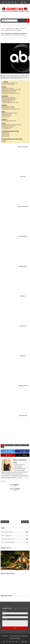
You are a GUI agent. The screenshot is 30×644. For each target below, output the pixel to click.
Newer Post (5, 522)
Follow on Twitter (15, 532)
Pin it (9, 455)
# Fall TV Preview (9, 445)
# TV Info (23, 445)
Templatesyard (15, 636)
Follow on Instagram (15, 542)
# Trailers (17, 445)
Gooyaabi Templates (15, 638)
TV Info (22, 28)
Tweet (9, 451)
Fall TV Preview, (21, 38)
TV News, (7, 40)
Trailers (17, 28)
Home (3, 28)
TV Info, (3, 40)
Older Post (25, 522)
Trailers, (26, 38)
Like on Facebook (15, 536)
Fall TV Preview (9, 28)
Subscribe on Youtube (15, 539)
